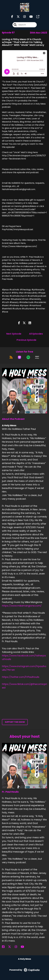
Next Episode (14, 334)
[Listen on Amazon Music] (37, 357)
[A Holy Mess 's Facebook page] (12, 17)
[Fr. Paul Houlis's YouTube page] (24, 947)
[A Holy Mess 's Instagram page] (23, 17)
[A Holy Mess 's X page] (17, 17)
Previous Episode (26, 340)
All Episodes (36, 334)
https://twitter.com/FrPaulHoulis (21, 677)
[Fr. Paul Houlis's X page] (11, 947)
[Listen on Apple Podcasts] (19, 357)
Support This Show (15, 722)
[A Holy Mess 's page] (36, 17)
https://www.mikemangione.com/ (22, 606)
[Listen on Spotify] (28, 357)
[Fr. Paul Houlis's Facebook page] (5, 947)
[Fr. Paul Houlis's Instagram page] (17, 947)
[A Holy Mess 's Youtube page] (29, 17)
